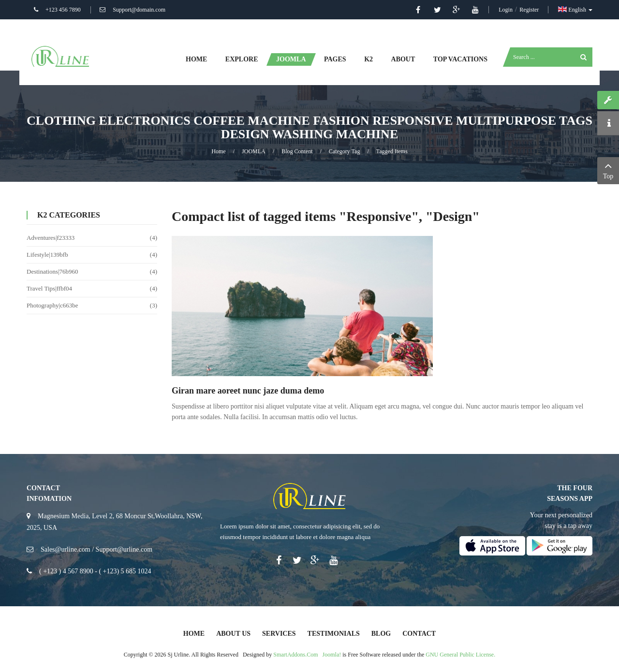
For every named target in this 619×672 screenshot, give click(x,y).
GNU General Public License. (460, 655)
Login (506, 10)
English (575, 10)
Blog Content (297, 151)
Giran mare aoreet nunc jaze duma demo (248, 391)
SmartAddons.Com (295, 655)
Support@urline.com (124, 549)
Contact (419, 634)
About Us (233, 634)
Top (608, 170)
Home (218, 151)
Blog (381, 634)
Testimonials (334, 634)
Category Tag (345, 151)
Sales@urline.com (66, 549)
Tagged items (392, 151)
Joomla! (332, 655)
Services (279, 634)
